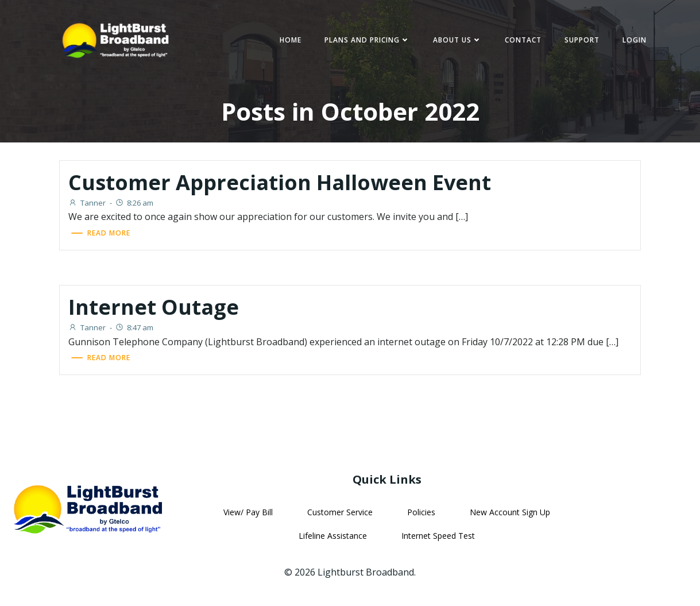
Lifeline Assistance (333, 536)
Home (291, 40)
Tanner (87, 203)
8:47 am (134, 327)
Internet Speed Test (438, 536)
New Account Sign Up (510, 512)
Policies (421, 512)
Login (635, 40)
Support (582, 40)
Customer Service (340, 512)
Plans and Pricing (367, 40)
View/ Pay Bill (248, 512)
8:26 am (134, 203)
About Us (457, 40)
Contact (523, 40)
